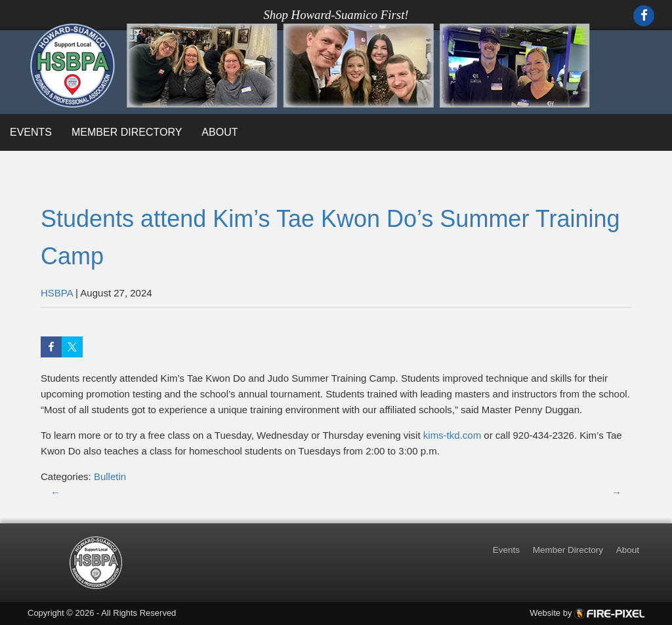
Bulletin (110, 476)
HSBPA (57, 293)
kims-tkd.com (452, 435)
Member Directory (127, 132)
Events (31, 132)
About (220, 132)
